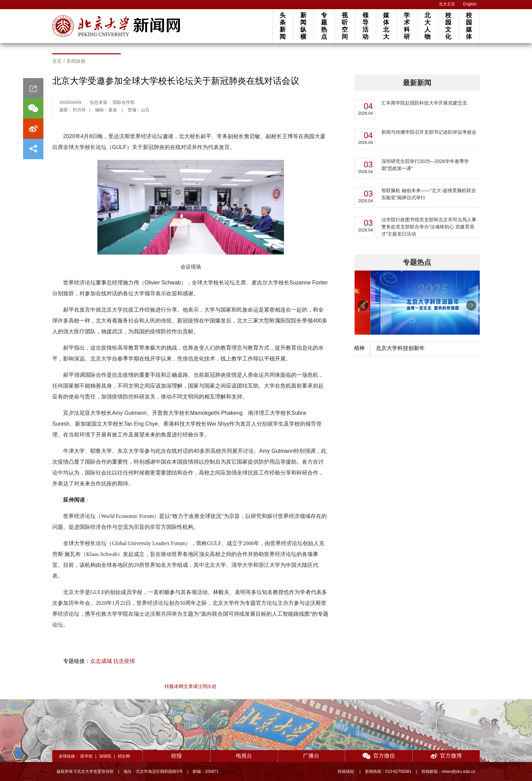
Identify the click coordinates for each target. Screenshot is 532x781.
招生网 (124, 756)
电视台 (244, 756)
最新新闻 (417, 83)
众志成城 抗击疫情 (113, 661)
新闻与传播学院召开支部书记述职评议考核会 (429, 132)
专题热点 (324, 26)
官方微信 (379, 756)
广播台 (311, 756)
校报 (176, 756)
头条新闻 (283, 26)
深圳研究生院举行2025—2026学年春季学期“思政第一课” (425, 165)
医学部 (87, 756)
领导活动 (365, 26)
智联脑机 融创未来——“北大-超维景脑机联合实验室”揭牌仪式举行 (429, 194)
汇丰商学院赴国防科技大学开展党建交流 (424, 103)
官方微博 (446, 756)
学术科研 (407, 26)
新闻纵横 (303, 26)
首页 (57, 61)
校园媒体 (469, 26)
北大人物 (427, 26)
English (470, 4)
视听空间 (345, 26)
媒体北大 (386, 26)
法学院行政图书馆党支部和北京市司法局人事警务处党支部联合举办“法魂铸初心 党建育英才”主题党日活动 (429, 227)
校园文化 (448, 26)
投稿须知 (346, 771)
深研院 (105, 756)
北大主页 (447, 4)
